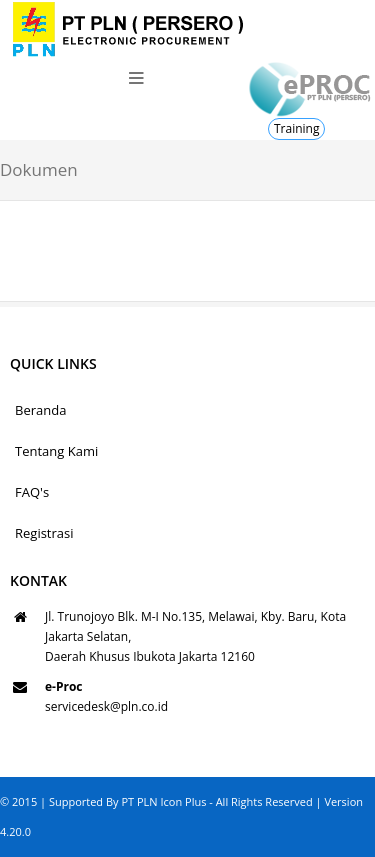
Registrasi (44, 533)
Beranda (40, 410)
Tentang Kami (56, 451)
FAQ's (32, 492)
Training (296, 128)
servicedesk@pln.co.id (106, 706)
